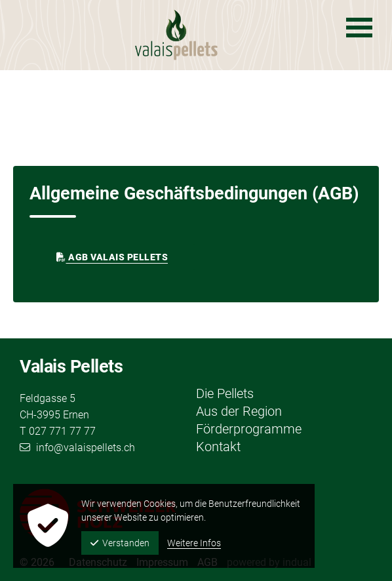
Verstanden (120, 543)
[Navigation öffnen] (359, 28)
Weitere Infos (194, 543)
